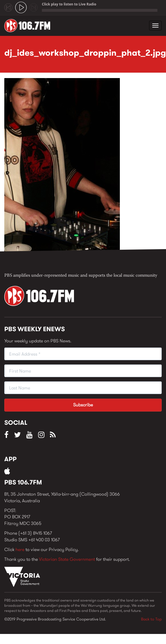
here (20, 549)
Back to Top (151, 619)
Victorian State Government (67, 559)
